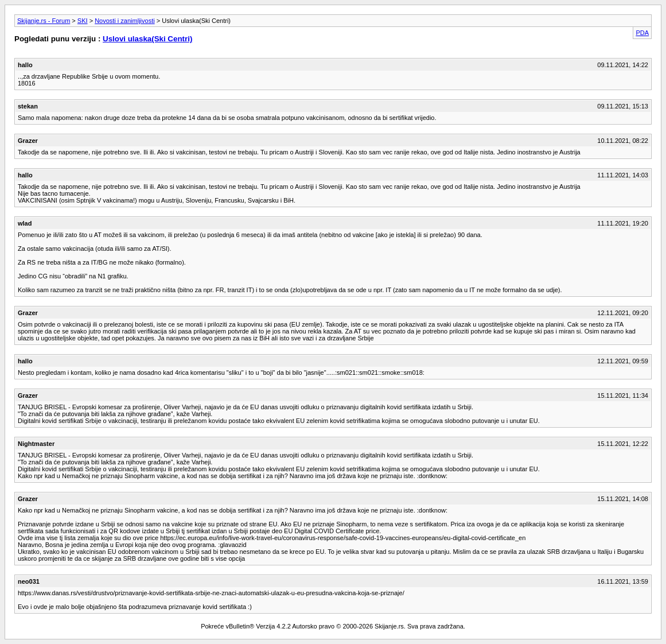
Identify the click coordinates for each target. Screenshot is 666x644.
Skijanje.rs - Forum (44, 21)
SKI (83, 21)
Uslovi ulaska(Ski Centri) (147, 39)
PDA (642, 33)
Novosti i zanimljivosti (125, 21)
